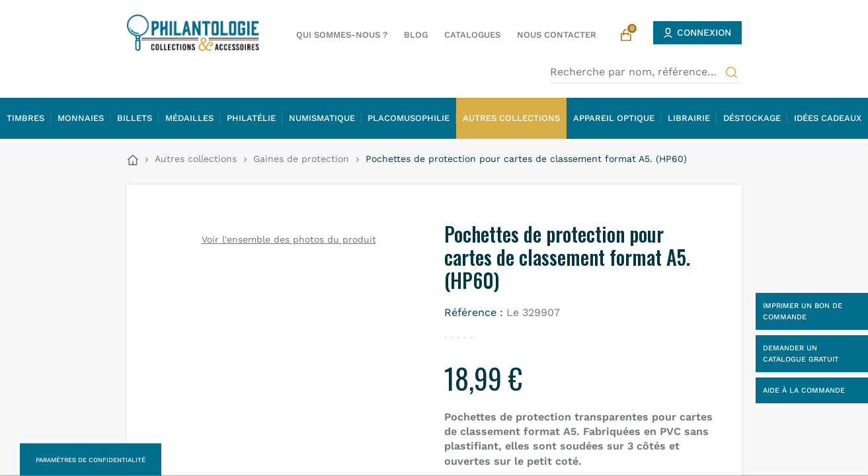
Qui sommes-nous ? (342, 35)
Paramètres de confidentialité (91, 460)
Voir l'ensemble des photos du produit (289, 239)
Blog (416, 35)
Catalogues (472, 35)
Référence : (474, 312)
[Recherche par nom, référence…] (646, 72)
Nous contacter (557, 35)
